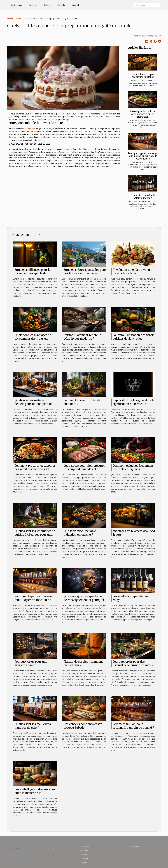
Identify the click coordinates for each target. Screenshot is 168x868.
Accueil (10, 18)
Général (75, 5)
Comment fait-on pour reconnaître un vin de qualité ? (133, 726)
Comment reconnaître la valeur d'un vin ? (143, 197)
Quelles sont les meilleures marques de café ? (33, 726)
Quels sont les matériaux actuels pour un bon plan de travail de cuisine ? (33, 404)
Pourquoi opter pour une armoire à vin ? (31, 663)
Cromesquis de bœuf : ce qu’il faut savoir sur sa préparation (143, 114)
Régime (47, 5)
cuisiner (31, 129)
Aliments (61, 5)
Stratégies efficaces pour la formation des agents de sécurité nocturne (33, 273)
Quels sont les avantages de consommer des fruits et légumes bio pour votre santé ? (35, 339)
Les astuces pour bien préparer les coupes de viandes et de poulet (84, 469)
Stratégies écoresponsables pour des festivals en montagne (85, 271)
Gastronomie (16, 5)
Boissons (33, 5)
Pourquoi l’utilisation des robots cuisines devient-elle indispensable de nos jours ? (134, 339)
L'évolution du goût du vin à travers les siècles (131, 271)
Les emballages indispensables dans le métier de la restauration (35, 793)
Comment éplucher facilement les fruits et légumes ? (133, 467)
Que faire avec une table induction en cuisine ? (80, 533)
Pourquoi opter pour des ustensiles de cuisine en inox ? (133, 663)
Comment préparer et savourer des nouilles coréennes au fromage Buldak (35, 469)
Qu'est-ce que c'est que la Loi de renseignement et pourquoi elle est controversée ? (84, 600)
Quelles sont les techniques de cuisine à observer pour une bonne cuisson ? (35, 535)
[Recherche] (147, 5)
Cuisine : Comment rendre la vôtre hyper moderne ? (82, 337)
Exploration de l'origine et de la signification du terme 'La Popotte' (134, 404)
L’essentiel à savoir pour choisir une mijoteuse (143, 76)
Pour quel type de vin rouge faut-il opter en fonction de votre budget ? (143, 156)
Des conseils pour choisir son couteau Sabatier (83, 726)
